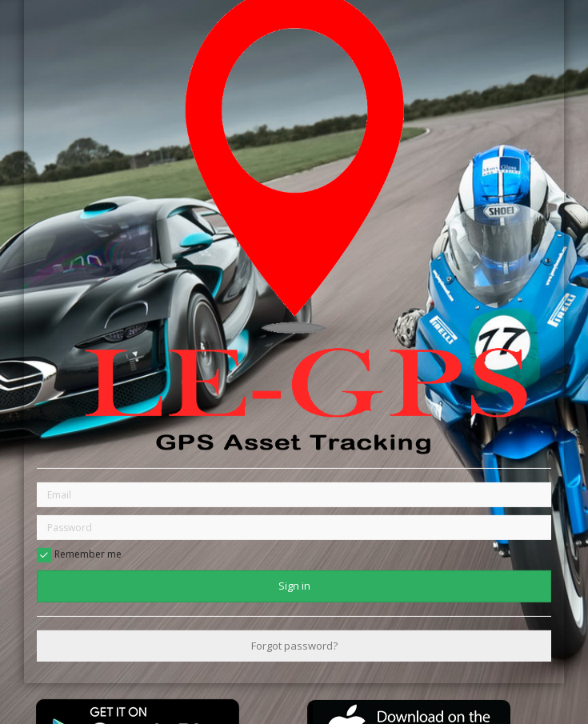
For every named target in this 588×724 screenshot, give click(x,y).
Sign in (294, 586)
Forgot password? (294, 646)
